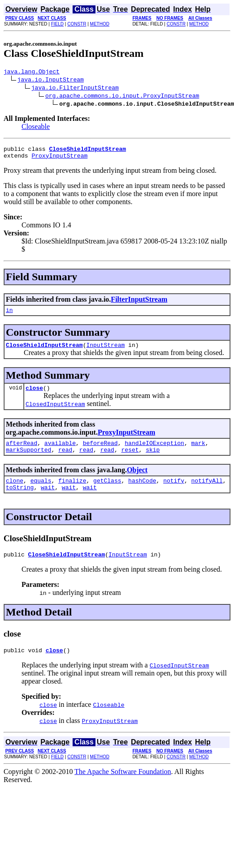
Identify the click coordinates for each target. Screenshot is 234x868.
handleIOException (154, 452)
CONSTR (77, 24)
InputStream (105, 351)
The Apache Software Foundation (123, 788)
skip (153, 460)
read (65, 460)
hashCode (142, 492)
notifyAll (207, 492)
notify (174, 492)
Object (137, 481)
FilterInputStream (139, 303)
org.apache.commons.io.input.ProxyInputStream (122, 97)
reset (130, 460)
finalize (72, 492)
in (9, 315)
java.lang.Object (32, 73)
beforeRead (100, 452)
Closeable (36, 128)
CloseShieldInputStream (44, 351)
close (34, 396)
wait (48, 500)
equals (41, 492)
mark (198, 452)
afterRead (22, 452)
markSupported (28, 460)
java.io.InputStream (51, 81)
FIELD (57, 24)
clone (15, 492)
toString (20, 500)
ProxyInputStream (59, 159)
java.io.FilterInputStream (75, 89)
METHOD (100, 24)
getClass (107, 492)
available (60, 452)
